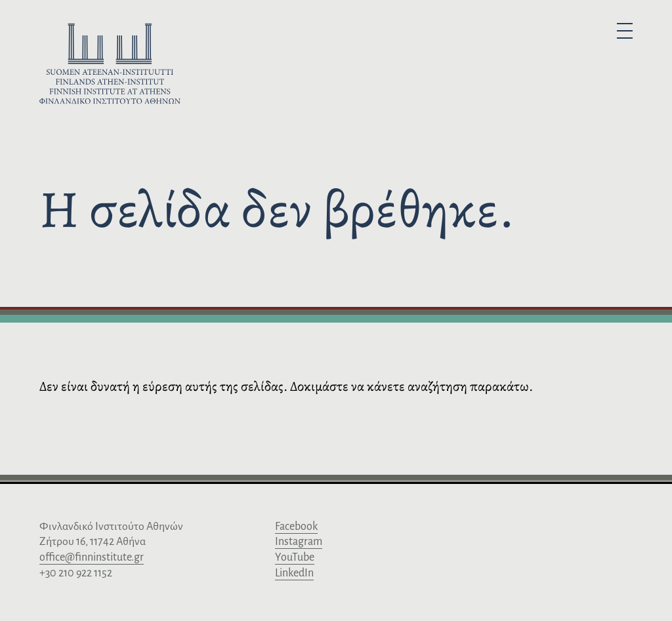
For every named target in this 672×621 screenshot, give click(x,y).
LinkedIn (294, 573)
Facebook (296, 527)
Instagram (299, 542)
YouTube (295, 557)
